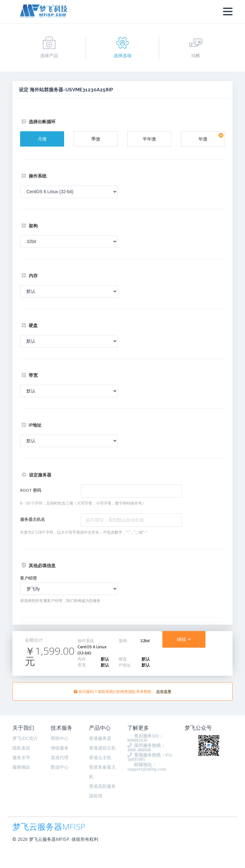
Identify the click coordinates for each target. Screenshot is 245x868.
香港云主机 (100, 757)
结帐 (196, 47)
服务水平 (21, 757)
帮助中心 (60, 738)
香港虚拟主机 (102, 748)
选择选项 (122, 47)
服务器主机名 (33, 519)
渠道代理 (60, 757)
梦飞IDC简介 (25, 738)
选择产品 (49, 47)
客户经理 (28, 578)
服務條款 (21, 767)
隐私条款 (21, 748)
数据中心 (60, 767)
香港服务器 (100, 738)
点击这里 (164, 691)
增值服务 (60, 748)
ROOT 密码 (31, 490)
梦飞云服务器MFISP (49, 825)
